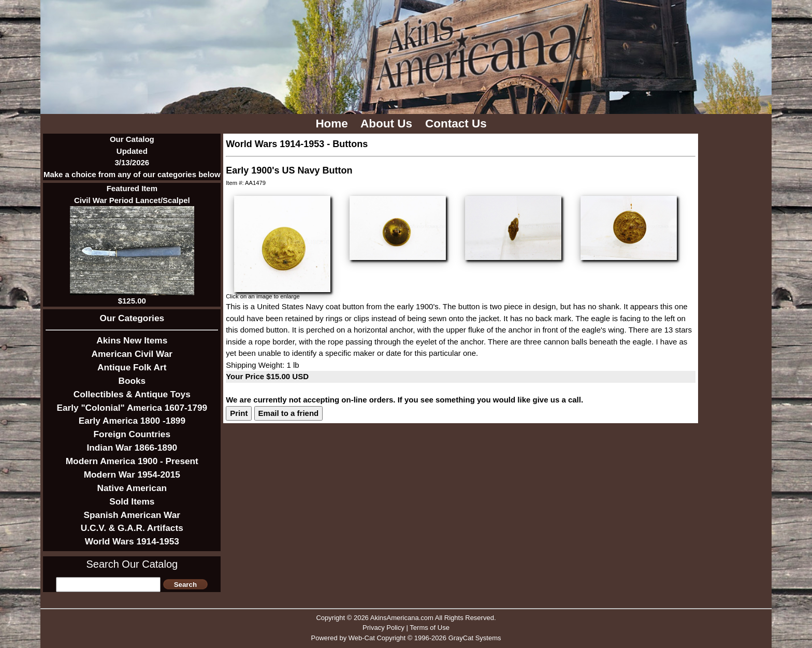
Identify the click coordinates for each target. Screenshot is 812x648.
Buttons (350, 144)
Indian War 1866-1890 (132, 448)
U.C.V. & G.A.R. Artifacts (132, 528)
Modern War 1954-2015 (132, 474)
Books (132, 381)
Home (333, 124)
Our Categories (132, 318)
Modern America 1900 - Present (132, 461)
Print (239, 413)
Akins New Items (132, 340)
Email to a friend (289, 413)
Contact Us (458, 124)
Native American (132, 488)
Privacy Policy (383, 628)
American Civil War (132, 354)
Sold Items (132, 501)
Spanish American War (132, 515)
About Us (388, 124)
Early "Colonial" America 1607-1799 (132, 408)
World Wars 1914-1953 (132, 541)
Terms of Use (430, 628)
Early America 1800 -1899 (132, 421)
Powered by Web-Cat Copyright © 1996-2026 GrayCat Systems (406, 638)
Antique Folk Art (132, 367)
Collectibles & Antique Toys (132, 394)
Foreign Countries (132, 434)
